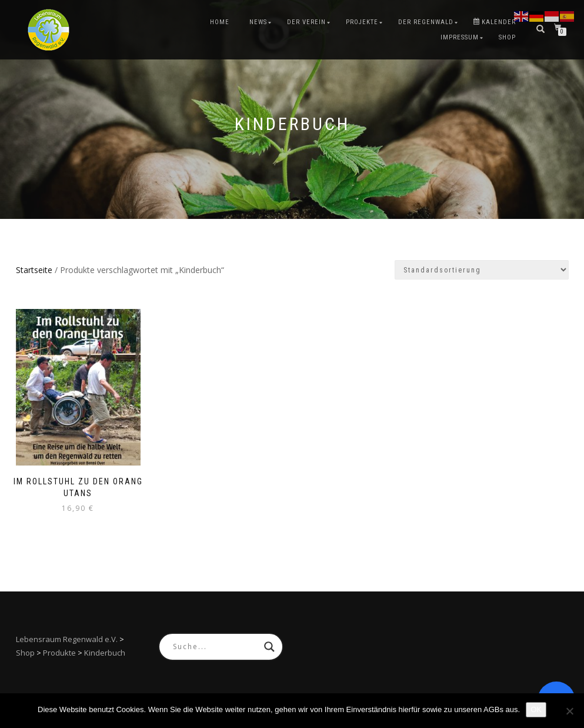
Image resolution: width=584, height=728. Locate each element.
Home (220, 22)
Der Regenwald (426, 22)
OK (536, 709)
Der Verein (306, 22)
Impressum (460, 37)
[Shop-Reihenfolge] (482, 270)
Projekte (362, 22)
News (258, 22)
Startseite (34, 270)
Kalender (495, 22)
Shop (507, 37)
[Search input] (216, 647)
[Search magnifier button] (269, 647)
